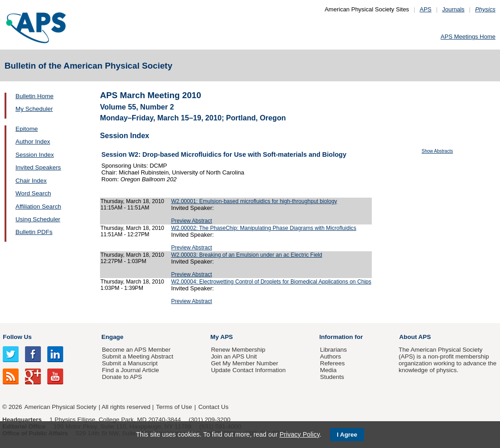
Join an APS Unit (234, 356)
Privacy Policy (300, 434)
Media (328, 370)
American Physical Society (60, 407)
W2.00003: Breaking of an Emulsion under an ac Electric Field (246, 255)
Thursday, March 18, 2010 (132, 201)
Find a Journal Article (130, 370)
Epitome (27, 129)
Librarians (333, 350)
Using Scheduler (38, 219)
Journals (453, 9)
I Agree (347, 435)
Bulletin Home (35, 96)
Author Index (33, 142)
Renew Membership (238, 350)
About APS (415, 337)
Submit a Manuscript (130, 363)
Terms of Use (174, 407)
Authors (330, 356)
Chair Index (31, 181)
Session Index (35, 155)
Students (332, 377)
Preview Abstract (191, 221)
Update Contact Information (248, 370)
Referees (332, 363)
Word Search (33, 193)
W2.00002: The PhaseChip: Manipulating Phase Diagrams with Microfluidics (263, 228)
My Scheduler (34, 109)
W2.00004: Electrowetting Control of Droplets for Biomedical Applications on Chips (271, 282)
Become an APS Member (136, 350)
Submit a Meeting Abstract (137, 356)
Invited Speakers (38, 167)
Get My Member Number (245, 363)
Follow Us (17, 337)
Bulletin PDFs (34, 232)
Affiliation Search (38, 207)
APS (425, 9)
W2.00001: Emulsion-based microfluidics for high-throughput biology (254, 201)
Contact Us (213, 407)
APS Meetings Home (468, 37)
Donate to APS (122, 377)
